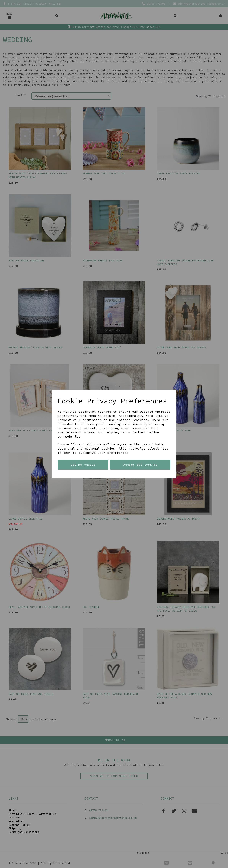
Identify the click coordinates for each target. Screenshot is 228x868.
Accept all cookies (140, 465)
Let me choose (83, 465)
